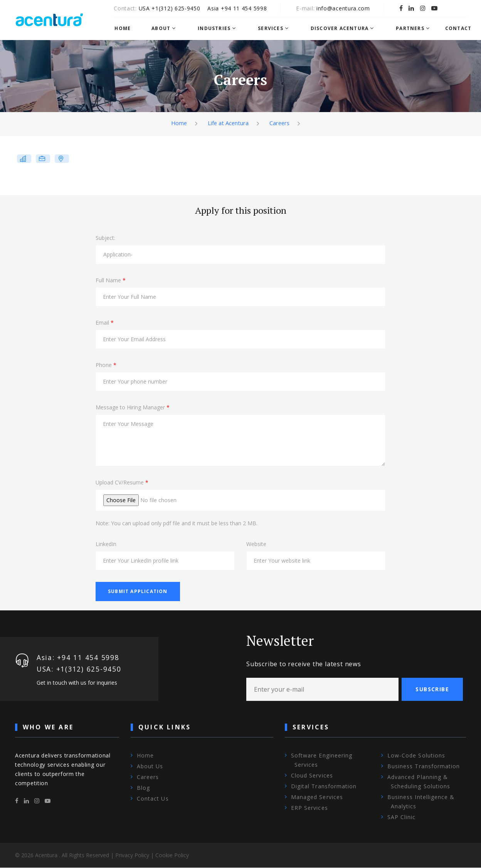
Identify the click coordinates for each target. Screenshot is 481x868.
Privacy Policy (132, 855)
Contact (462, 28)
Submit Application (138, 591)
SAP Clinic (402, 817)
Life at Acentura (228, 123)
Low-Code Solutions (416, 756)
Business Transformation (424, 767)
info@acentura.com (348, 8)
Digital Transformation (324, 787)
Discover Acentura (343, 28)
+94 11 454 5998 (249, 8)
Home (126, 28)
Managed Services (317, 797)
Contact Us (153, 799)
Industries (218, 28)
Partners (414, 28)
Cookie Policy (172, 855)
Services (274, 28)
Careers (280, 123)
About (165, 28)
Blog (143, 788)
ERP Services (309, 808)
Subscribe (432, 689)
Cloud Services (312, 776)
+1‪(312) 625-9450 (180, 8)
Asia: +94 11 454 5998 (78, 657)
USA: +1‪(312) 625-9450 (80, 669)
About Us (150, 767)
